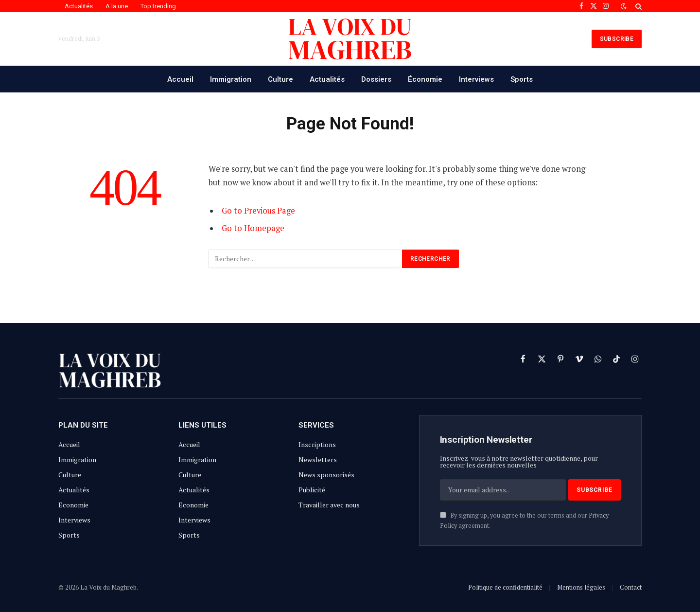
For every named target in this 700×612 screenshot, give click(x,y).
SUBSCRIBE (617, 39)
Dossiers (376, 79)
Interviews (476, 79)
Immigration (231, 79)
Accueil (180, 79)
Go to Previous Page (258, 211)
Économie (425, 79)
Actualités (79, 6)
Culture (280, 79)
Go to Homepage (253, 228)
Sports (522, 79)
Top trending (158, 6)
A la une (117, 6)
